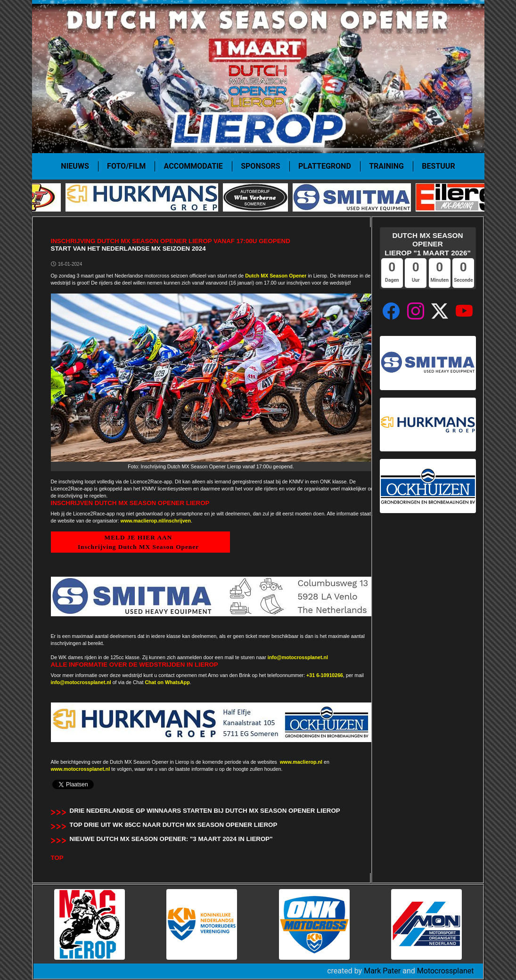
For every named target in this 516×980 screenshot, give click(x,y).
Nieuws (75, 166)
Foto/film (126, 166)
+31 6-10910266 (325, 675)
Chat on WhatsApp (167, 682)
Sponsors (260, 166)
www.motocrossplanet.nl (81, 769)
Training (386, 166)
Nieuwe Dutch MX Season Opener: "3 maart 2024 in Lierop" (171, 839)
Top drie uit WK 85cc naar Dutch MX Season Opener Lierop (174, 825)
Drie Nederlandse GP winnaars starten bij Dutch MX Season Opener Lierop (205, 811)
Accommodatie (193, 166)
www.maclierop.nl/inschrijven (156, 521)
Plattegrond (325, 166)
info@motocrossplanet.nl (298, 657)
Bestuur (438, 166)
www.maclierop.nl (301, 762)
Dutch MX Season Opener (276, 276)
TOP (57, 858)
